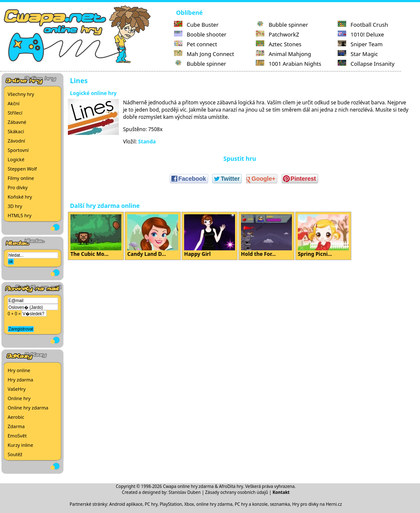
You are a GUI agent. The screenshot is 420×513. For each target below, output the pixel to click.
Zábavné (17, 122)
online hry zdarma (214, 504)
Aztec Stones (279, 44)
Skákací (16, 131)
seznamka (280, 504)
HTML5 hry (20, 215)
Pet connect (196, 44)
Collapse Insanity (366, 64)
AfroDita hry (231, 486)
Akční (14, 103)
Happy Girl (210, 236)
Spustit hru (239, 158)
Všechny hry (21, 94)
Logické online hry (93, 93)
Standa (147, 142)
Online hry (19, 398)
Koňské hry (20, 197)
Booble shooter (200, 34)
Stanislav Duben (185, 492)
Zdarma (16, 426)
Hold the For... (266, 236)
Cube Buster (196, 25)
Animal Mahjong (283, 54)
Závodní (16, 141)
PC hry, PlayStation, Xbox (169, 504)
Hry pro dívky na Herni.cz (317, 504)
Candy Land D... (153, 236)
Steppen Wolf (22, 169)
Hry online (19, 370)
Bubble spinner (200, 64)
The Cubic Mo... (96, 236)
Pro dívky (18, 187)
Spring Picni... (323, 236)
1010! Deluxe (361, 34)
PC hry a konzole (251, 504)
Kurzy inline (20, 445)
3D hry (15, 206)
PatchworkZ (277, 34)
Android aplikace (126, 504)
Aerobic (16, 417)
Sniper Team (360, 44)
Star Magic (358, 54)
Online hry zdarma (28, 408)
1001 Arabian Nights (288, 64)
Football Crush (363, 25)
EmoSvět (17, 436)
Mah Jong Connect (204, 54)
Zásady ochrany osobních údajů (237, 492)
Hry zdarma (20, 380)
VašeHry (17, 389)
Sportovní (18, 150)
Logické (16, 159)
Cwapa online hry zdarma (188, 486)
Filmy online (21, 178)
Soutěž (15, 454)
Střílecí (15, 113)
